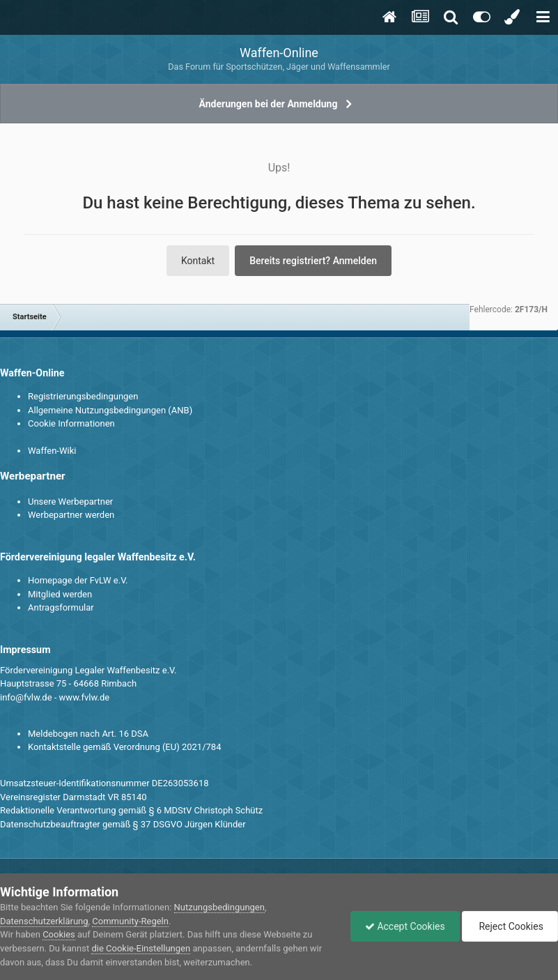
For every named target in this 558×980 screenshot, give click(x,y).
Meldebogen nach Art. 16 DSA (88, 734)
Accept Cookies (405, 926)
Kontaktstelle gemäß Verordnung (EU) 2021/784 (124, 747)
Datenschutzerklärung (44, 921)
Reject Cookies (510, 926)
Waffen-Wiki (52, 451)
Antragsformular (61, 607)
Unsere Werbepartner (70, 502)
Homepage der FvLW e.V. (78, 580)
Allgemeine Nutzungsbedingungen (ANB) (110, 410)
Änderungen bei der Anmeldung (269, 104)
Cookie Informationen (71, 423)
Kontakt (198, 261)
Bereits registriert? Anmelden (313, 261)
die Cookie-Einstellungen (141, 948)
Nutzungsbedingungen (219, 907)
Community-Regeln (130, 921)
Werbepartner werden (71, 515)
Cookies (59, 934)
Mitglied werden (60, 594)
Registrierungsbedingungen (83, 396)
